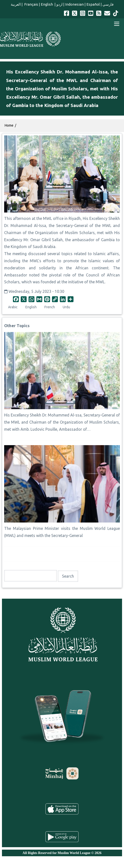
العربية (16, 4)
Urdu (66, 307)
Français (31, 4)
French (50, 307)
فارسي (108, 4)
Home (9, 125)
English (47, 4)
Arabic (13, 307)
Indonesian (74, 4)
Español (93, 4)
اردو (59, 4)
